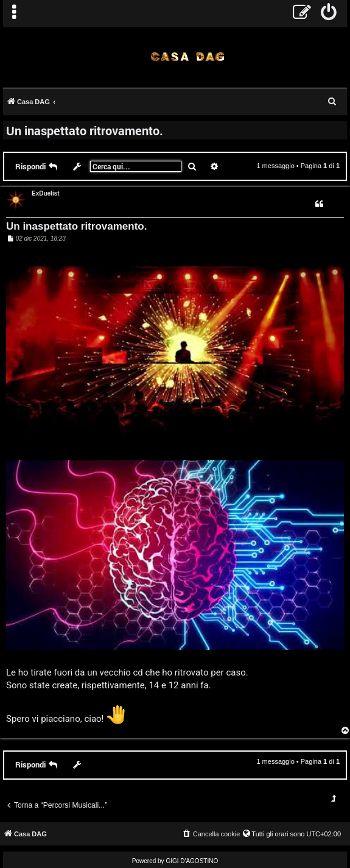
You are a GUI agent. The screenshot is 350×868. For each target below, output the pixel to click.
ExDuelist (46, 193)
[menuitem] (329, 13)
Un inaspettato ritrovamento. (85, 130)
